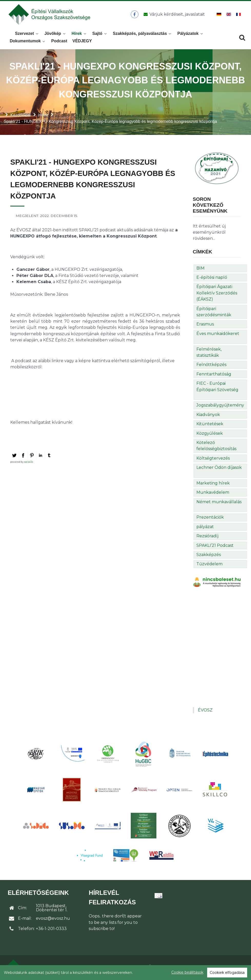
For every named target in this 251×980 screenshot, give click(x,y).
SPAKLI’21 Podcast (215, 547)
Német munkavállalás (219, 503)
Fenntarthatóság (214, 376)
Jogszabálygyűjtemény (220, 407)
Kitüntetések (210, 425)
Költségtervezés (213, 460)
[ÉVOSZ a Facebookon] (134, 15)
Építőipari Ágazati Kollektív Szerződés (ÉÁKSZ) (217, 294)
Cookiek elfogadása (227, 973)
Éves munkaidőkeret (218, 335)
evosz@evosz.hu (53, 920)
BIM (200, 270)
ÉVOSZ (205, 712)
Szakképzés (209, 556)
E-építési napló (212, 279)
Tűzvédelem (209, 565)
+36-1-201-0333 (51, 930)
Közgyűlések (210, 435)
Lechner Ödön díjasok (219, 469)
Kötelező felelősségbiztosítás (216, 447)
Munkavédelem (213, 494)
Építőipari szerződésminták (214, 313)
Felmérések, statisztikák (209, 354)
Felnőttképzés (211, 366)
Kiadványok (208, 416)
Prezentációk (210, 519)
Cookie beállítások (187, 972)
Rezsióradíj (207, 537)
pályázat (205, 528)
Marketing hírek (213, 485)
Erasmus (205, 326)
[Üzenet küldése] (173, 15)
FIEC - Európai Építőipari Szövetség (217, 388)
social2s (29, 463)
